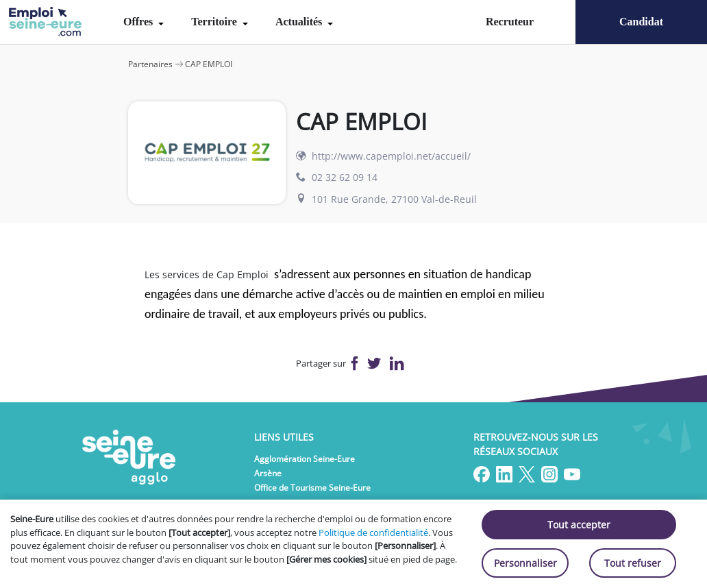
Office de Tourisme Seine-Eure (312, 488)
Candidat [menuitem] (641, 22)
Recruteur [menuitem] (510, 22)
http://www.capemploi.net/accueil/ (391, 156)
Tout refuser (633, 563)
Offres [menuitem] (139, 22)
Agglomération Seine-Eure (305, 459)
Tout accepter (579, 525)
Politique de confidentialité (373, 532)
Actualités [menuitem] (300, 22)
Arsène (268, 473)
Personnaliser (525, 563)
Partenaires (150, 64)
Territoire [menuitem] (215, 22)
